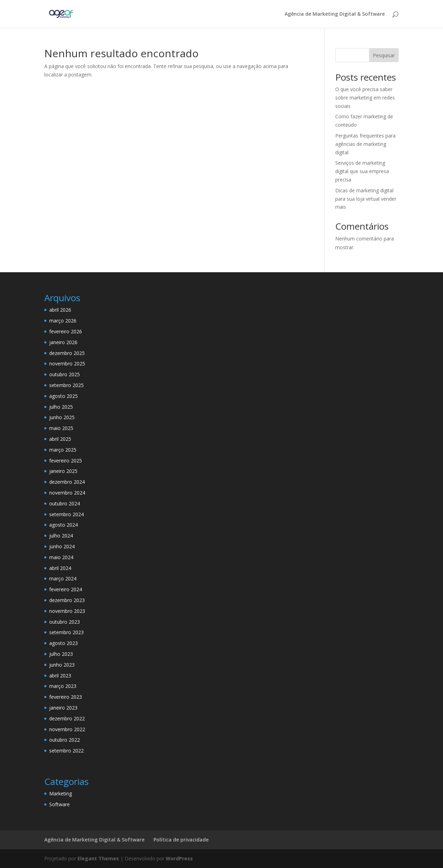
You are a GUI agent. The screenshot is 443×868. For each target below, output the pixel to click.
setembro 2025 (66, 385)
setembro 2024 (66, 514)
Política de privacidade (181, 840)
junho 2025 (62, 417)
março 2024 (63, 578)
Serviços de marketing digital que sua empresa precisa (362, 171)
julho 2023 (61, 654)
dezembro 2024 (67, 482)
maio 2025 (61, 428)
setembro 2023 (66, 632)
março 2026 (63, 321)
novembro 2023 (67, 611)
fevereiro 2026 (66, 331)
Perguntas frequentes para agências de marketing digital (365, 144)
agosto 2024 (63, 525)
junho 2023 (62, 665)
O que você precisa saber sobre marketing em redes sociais (365, 98)
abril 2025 (60, 439)
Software (59, 804)
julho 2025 (61, 407)
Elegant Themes (98, 858)
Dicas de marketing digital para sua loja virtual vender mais (366, 199)
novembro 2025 (67, 363)
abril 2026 (60, 310)
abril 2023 (60, 676)
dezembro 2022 (67, 718)
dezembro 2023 (67, 600)
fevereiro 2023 (66, 697)
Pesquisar (384, 55)
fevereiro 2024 (66, 589)
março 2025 (63, 450)
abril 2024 (60, 568)
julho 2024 (61, 536)
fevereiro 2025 (66, 461)
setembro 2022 (66, 751)
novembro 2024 (67, 493)
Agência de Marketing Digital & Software (335, 14)
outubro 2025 (65, 374)
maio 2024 (61, 557)
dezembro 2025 (67, 353)
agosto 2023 (63, 643)
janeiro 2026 (63, 342)
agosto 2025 (63, 396)
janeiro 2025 (63, 471)
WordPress (179, 858)
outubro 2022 (65, 740)
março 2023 (63, 686)
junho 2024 (62, 546)
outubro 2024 (65, 503)
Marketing (61, 793)
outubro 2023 (65, 622)
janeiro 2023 (63, 708)
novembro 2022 (67, 729)
